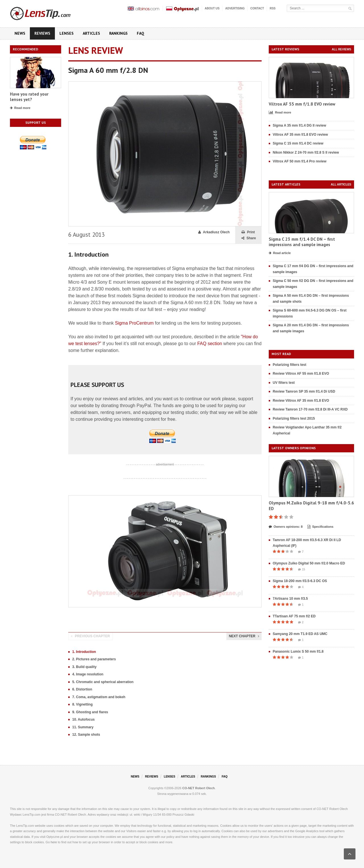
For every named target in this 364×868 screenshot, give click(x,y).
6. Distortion (82, 689)
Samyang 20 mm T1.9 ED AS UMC (300, 634)
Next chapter (244, 636)
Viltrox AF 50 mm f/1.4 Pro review (300, 161)
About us (212, 8)
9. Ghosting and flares (90, 712)
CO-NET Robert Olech (198, 788)
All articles (341, 184)
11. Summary (83, 727)
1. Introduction (84, 652)
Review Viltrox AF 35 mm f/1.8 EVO (301, 401)
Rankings (118, 33)
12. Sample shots (86, 735)
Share (249, 238)
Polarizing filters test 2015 (294, 418)
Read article (280, 253)
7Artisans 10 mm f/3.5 (290, 599)
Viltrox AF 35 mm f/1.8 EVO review (300, 135)
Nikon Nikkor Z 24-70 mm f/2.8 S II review (306, 152)
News (20, 33)
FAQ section (210, 344)
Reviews (42, 33)
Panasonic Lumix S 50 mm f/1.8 (298, 651)
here (54, 842)
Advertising (235, 8)
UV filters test (284, 383)
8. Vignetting (82, 704)
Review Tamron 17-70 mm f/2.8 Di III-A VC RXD (310, 409)
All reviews (342, 49)
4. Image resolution (88, 674)
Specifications (320, 527)
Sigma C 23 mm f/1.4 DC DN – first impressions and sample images (302, 242)
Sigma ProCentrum (134, 323)
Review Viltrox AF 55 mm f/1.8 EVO (301, 374)
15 (302, 570)
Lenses (67, 33)
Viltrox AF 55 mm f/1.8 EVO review (302, 104)
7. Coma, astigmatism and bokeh (99, 697)
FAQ (140, 33)
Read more (20, 108)
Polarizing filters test (289, 365)
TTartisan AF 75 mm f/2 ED (294, 616)
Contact (257, 8)
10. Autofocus (83, 719)
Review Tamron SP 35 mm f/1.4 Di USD (304, 391)
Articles (91, 33)
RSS (273, 8)
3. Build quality (84, 667)
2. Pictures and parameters (94, 659)
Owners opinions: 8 (286, 527)
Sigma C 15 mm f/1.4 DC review (298, 143)
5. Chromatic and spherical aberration (103, 682)
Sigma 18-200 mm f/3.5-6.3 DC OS (300, 581)
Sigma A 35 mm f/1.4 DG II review (299, 125)
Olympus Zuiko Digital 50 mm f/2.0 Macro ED (309, 563)
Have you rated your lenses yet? (29, 97)
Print (248, 232)
